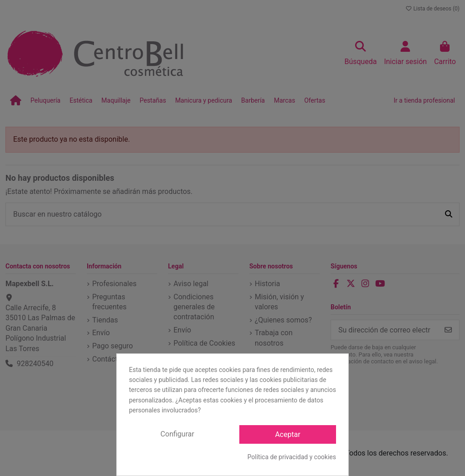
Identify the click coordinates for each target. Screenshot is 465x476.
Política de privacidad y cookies (292, 457)
